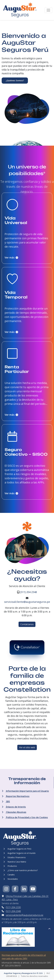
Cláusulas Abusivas (14, 812)
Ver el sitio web (27, 747)
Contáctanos (27, 624)
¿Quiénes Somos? (15, 80)
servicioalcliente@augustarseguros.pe (27, 602)
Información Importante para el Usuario (25, 791)
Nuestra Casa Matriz (15, 862)
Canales (9, 875)
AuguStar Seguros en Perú (17, 849)
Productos (10, 866)
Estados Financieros (15, 857)
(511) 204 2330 (13, 907)
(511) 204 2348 (28, 592)
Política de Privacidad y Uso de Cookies (25, 817)
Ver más (11, 257)
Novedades (11, 879)
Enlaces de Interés (14, 807)
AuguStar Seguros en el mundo (20, 853)
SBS (6, 802)
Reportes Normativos (16, 796)
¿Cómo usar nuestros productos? (21, 870)
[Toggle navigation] (48, 10)
